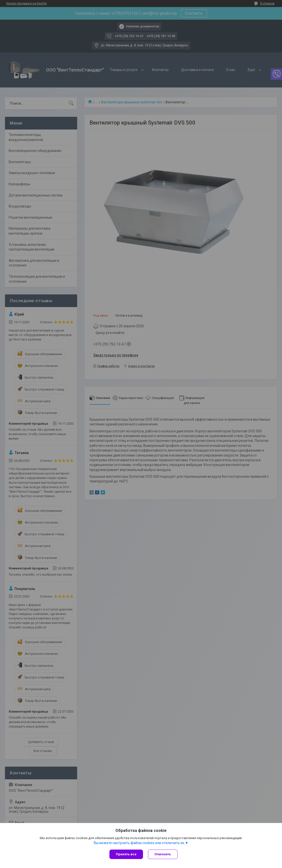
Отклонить (163, 854)
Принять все (126, 854)
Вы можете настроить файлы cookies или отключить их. (139, 843)
